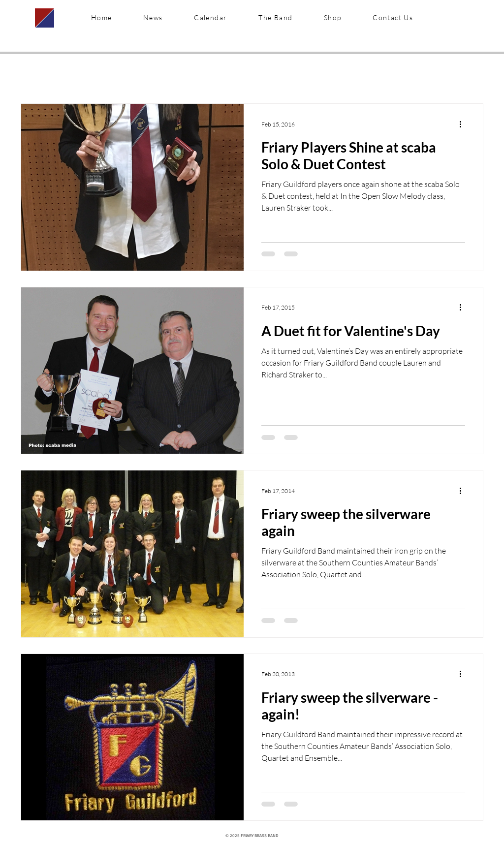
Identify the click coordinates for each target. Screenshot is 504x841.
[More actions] (464, 124)
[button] (275, 18)
